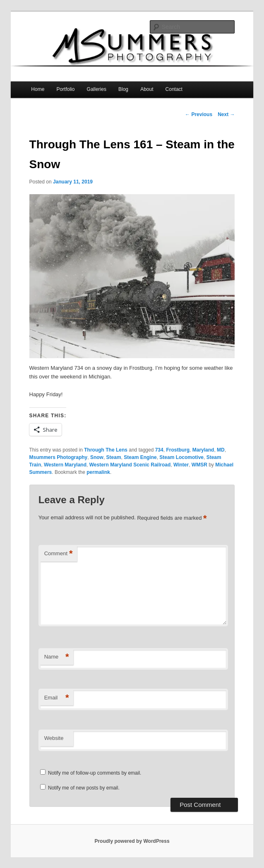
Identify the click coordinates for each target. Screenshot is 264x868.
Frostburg (178, 450)
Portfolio (65, 89)
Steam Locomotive (181, 457)
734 (159, 450)
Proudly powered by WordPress (132, 841)
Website (54, 738)
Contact (174, 89)
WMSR (199, 465)
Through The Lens (106, 450)
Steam (114, 457)
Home (38, 89)
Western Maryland (65, 465)
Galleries (97, 89)
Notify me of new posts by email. (84, 788)
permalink (98, 472)
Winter (181, 465)
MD (221, 450)
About (147, 89)
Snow (97, 457)
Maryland (203, 450)
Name (57, 657)
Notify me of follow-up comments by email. (95, 773)
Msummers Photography (59, 457)
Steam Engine (140, 457)
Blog (123, 89)
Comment (59, 554)
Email (57, 698)
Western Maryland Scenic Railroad (130, 465)
